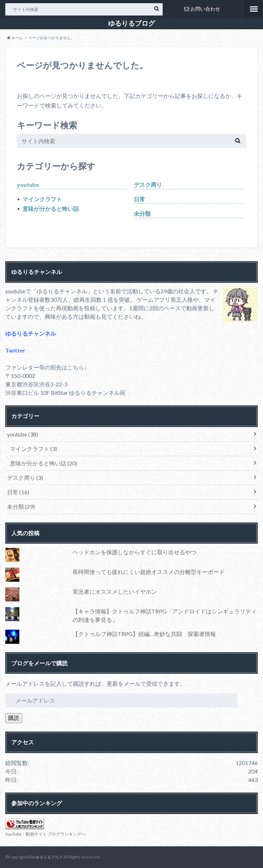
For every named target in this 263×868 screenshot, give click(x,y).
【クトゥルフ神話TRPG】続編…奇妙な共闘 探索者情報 (144, 634)
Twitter (15, 350)
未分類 (142, 213)
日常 (139, 199)
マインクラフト (42, 199)
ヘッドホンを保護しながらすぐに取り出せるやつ (134, 552)
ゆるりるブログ (131, 23)
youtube (28, 185)
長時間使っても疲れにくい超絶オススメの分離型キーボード (149, 572)
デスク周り (148, 185)
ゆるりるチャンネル (31, 333)
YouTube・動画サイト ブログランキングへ (45, 834)
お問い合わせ (202, 9)
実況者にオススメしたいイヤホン (115, 591)
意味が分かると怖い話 (51, 209)
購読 (14, 718)
